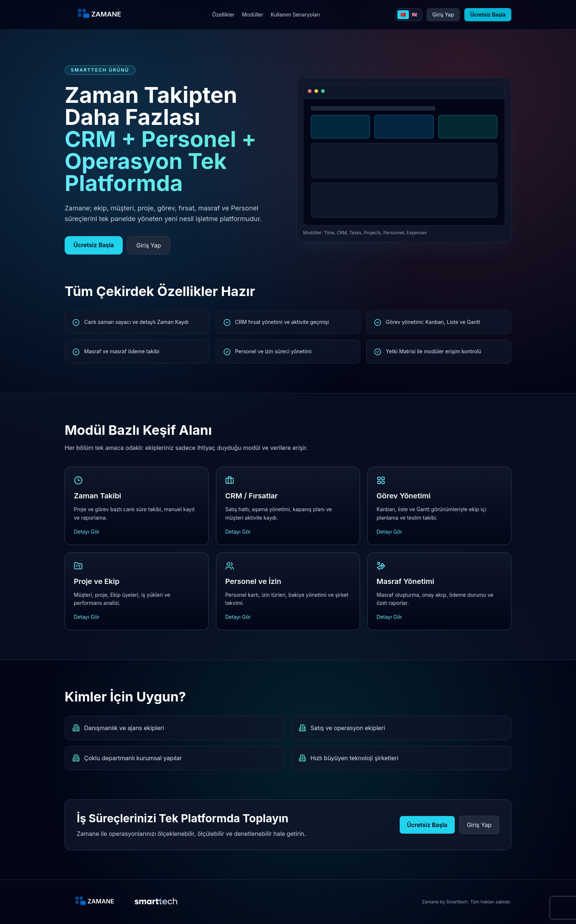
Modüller (253, 15)
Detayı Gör (87, 532)
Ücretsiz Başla (488, 15)
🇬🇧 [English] (415, 15)
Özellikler (224, 15)
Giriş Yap (443, 15)
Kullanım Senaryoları (296, 15)
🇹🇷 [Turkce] (403, 15)
